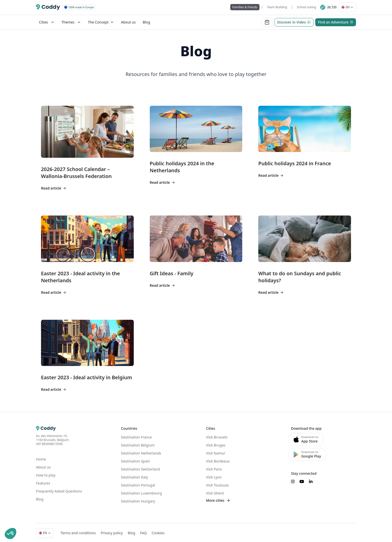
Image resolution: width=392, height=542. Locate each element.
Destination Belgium (138, 443)
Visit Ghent (215, 491)
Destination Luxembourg (141, 491)
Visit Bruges (216, 443)
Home (41, 457)
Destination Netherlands (141, 451)
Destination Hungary (138, 499)
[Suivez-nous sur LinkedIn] (311, 480)
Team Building (279, 6)
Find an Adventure (336, 20)
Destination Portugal (138, 483)
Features (43, 481)
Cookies (155, 529)
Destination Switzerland (140, 467)
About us (128, 20)
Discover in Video (294, 20)
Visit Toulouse (217, 483)
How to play (46, 473)
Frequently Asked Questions (59, 489)
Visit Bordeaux (218, 459)
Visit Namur (216, 451)
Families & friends (247, 6)
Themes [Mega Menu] (71, 20)
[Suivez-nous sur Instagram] (293, 480)
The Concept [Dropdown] (101, 20)
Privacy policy (109, 529)
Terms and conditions (76, 529)
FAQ (141, 529)
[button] (10, 533)
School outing (309, 6)
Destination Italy (134, 475)
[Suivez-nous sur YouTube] (302, 480)
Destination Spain (135, 459)
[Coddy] (48, 6)
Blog (146, 20)
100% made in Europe (79, 6)
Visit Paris (214, 467)
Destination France (136, 435)
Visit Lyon (214, 475)
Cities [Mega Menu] (47, 20)
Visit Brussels (217, 435)
